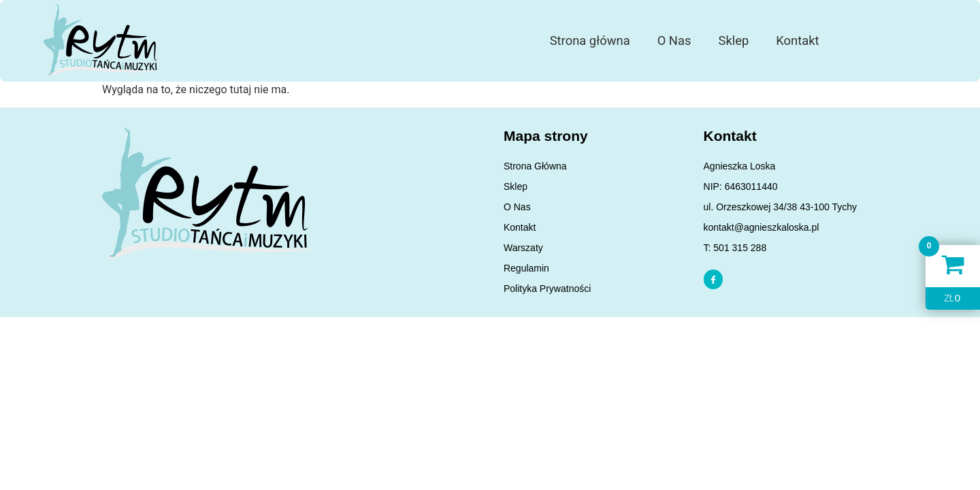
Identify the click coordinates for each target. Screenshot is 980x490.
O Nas (674, 40)
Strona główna (590, 40)
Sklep (733, 40)
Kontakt (797, 40)
